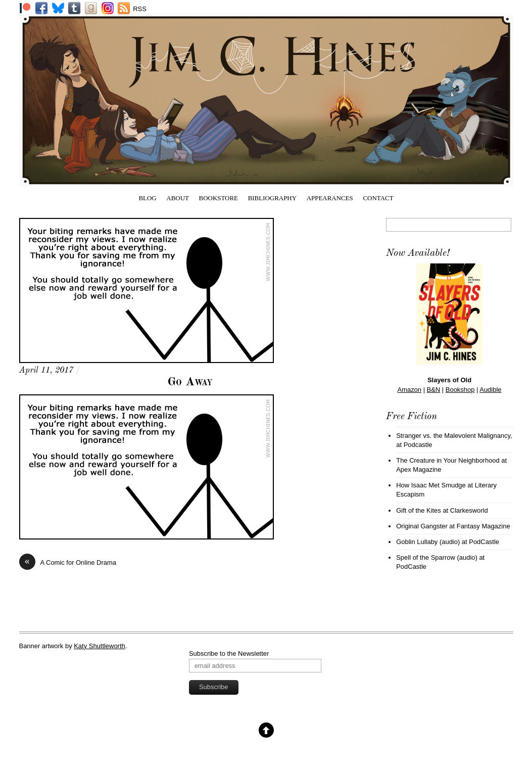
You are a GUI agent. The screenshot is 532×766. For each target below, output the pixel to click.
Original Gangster (422, 526)
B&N (434, 390)
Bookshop (460, 390)
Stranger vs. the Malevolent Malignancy (453, 436)
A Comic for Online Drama (68, 562)
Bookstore (219, 198)
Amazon (410, 390)
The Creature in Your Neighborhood (448, 460)
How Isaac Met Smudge (431, 485)
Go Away (190, 382)
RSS (140, 9)
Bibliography (272, 198)
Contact (378, 198)
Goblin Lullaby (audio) (428, 542)
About (178, 198)
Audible (490, 390)
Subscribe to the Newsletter (229, 654)
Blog (147, 198)
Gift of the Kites (419, 510)
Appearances (330, 198)
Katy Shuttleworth (100, 646)
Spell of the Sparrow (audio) (437, 557)
